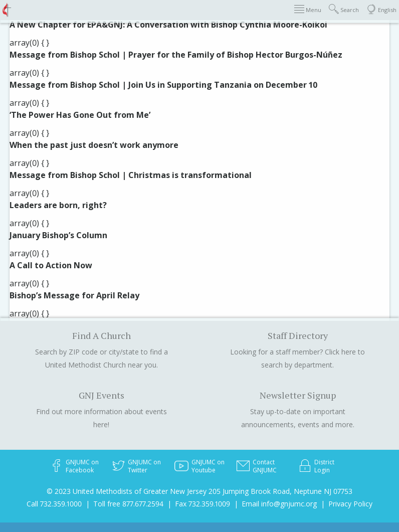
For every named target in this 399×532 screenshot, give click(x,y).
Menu (308, 9)
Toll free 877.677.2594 (128, 504)
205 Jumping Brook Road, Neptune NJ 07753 (280, 491)
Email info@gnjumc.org (279, 504)
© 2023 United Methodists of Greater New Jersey (127, 491)
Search (344, 9)
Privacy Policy (350, 504)
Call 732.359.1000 (54, 504)
